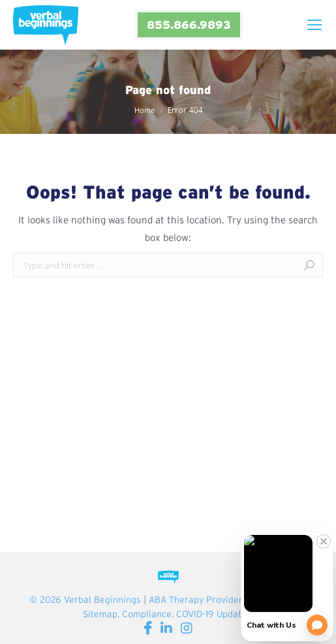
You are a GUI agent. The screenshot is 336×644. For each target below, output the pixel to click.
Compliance (147, 614)
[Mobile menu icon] (314, 25)
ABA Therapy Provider (195, 600)
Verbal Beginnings (102, 600)
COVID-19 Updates (214, 614)
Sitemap (100, 614)
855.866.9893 (189, 24)
